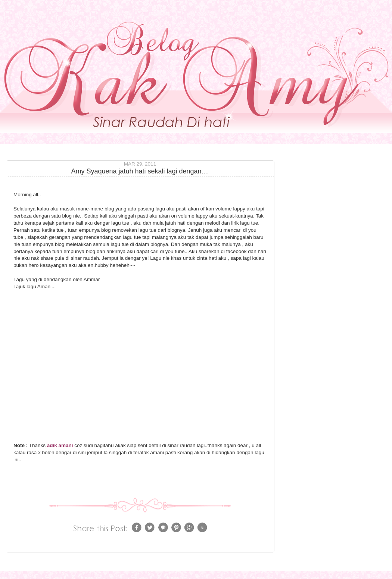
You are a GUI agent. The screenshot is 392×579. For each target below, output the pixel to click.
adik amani (60, 445)
